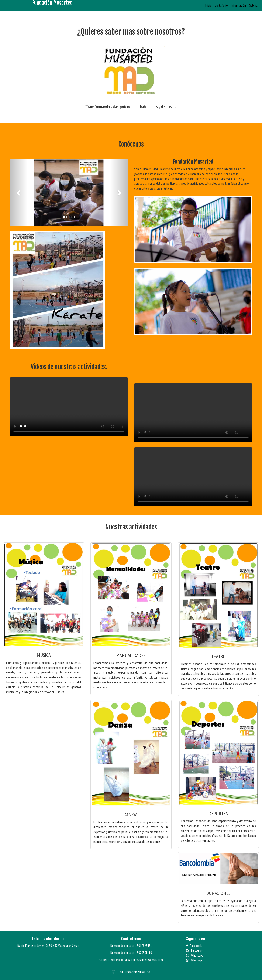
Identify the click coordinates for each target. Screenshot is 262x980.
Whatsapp (195, 955)
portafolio (221, 5)
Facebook (194, 946)
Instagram (195, 950)
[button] (19, 193)
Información (238, 5)
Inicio (208, 5)
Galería (253, 5)
